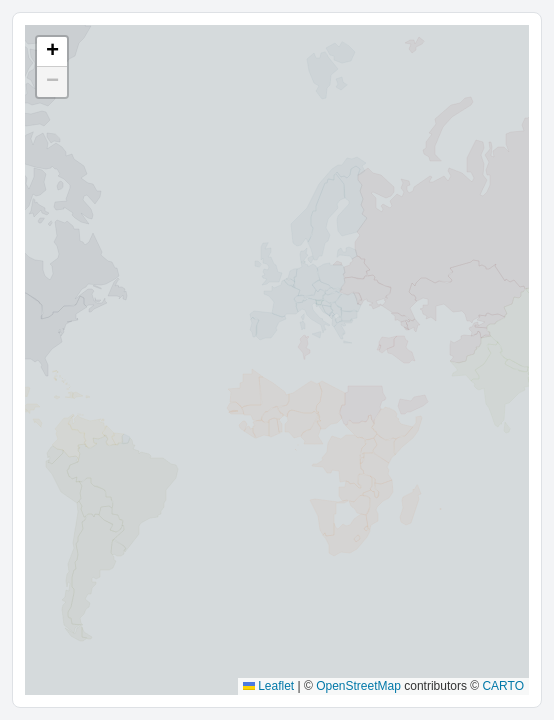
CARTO (503, 686)
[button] (52, 52)
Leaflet (268, 686)
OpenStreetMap (358, 686)
